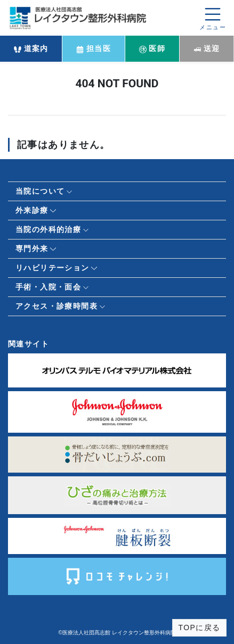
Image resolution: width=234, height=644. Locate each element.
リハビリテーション (53, 268)
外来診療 (32, 210)
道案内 (31, 48)
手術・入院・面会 (48, 287)
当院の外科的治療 (48, 229)
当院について (40, 191)
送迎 (207, 48)
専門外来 (32, 249)
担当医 (94, 48)
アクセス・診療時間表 (57, 306)
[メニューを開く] (213, 18)
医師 (152, 48)
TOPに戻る (200, 628)
